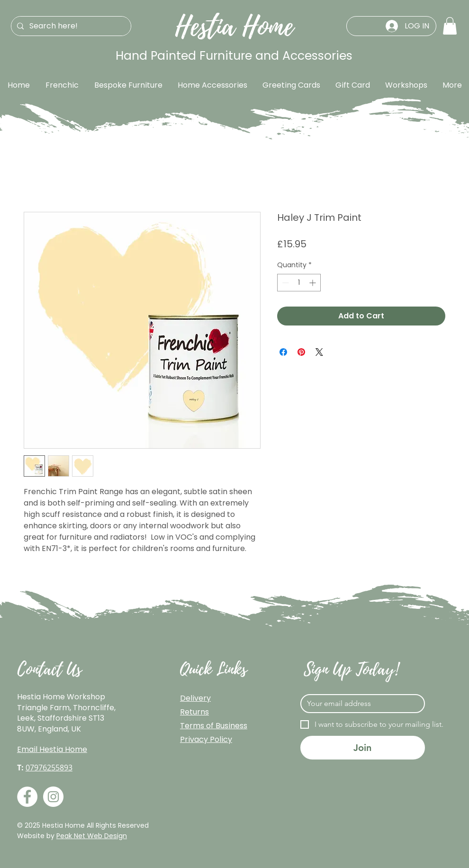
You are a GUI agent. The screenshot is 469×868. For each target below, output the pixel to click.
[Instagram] (53, 797)
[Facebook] (27, 797)
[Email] (360, 704)
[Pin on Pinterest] (301, 352)
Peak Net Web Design (92, 836)
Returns (194, 712)
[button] (450, 26)
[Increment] (313, 283)
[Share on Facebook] (283, 352)
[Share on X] (319, 352)
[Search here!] (70, 26)
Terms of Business (214, 726)
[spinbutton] (299, 283)
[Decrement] (284, 283)
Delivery (195, 698)
